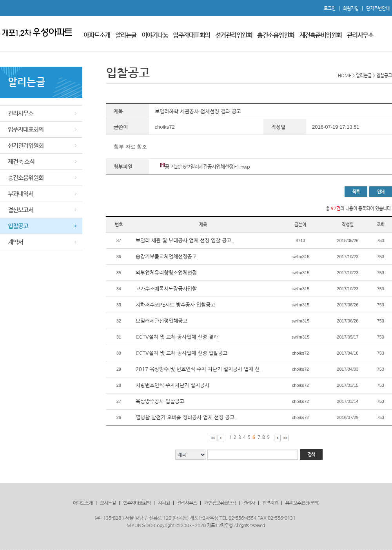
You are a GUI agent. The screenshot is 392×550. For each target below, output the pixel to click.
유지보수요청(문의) (302, 503)
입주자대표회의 (191, 35)
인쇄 (381, 192)
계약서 (15, 242)
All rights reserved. (250, 525)
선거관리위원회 (234, 35)
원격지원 (270, 503)
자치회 (164, 503)
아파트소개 (97, 35)
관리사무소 (360, 35)
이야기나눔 (155, 35)
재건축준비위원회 (321, 35)
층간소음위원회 (276, 35)
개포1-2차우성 (220, 525)
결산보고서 (21, 210)
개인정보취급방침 (220, 503)
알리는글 (126, 35)
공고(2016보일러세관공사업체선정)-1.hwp (207, 167)
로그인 (330, 8)
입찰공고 (18, 226)
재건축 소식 (21, 161)
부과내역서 (21, 194)
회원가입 (351, 8)
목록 (356, 192)
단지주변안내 (378, 8)
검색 (311, 454)
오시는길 (108, 503)
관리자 (249, 503)
